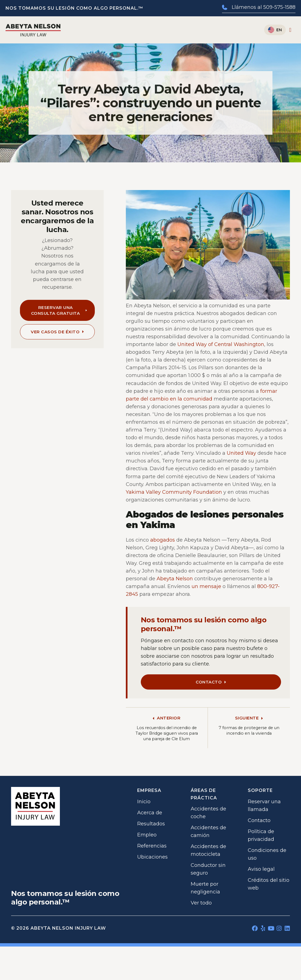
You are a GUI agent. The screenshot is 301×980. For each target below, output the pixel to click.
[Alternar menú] (290, 30)
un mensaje (206, 586)
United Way (241, 453)
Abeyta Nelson (175, 579)
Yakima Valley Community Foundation (174, 492)
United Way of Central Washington (221, 344)
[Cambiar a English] (275, 30)
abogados (163, 540)
